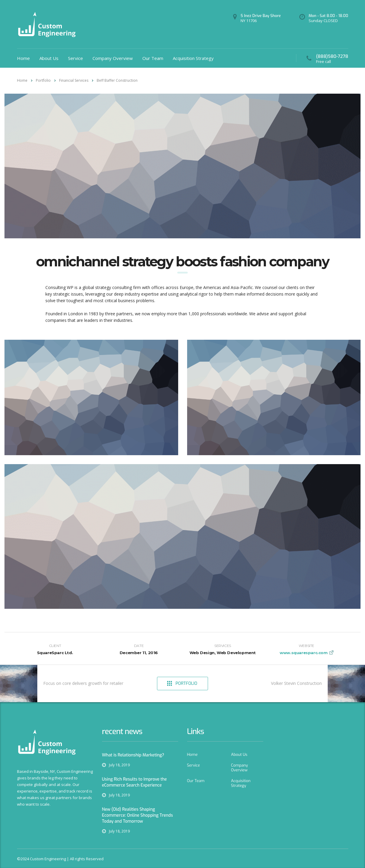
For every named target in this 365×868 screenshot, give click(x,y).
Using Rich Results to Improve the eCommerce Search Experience (134, 782)
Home (23, 58)
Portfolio (182, 684)
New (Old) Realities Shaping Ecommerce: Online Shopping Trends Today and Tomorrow (138, 815)
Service (76, 58)
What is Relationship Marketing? (133, 755)
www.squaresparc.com (304, 653)
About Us (49, 58)
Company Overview (113, 58)
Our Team (153, 58)
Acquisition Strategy (193, 58)
